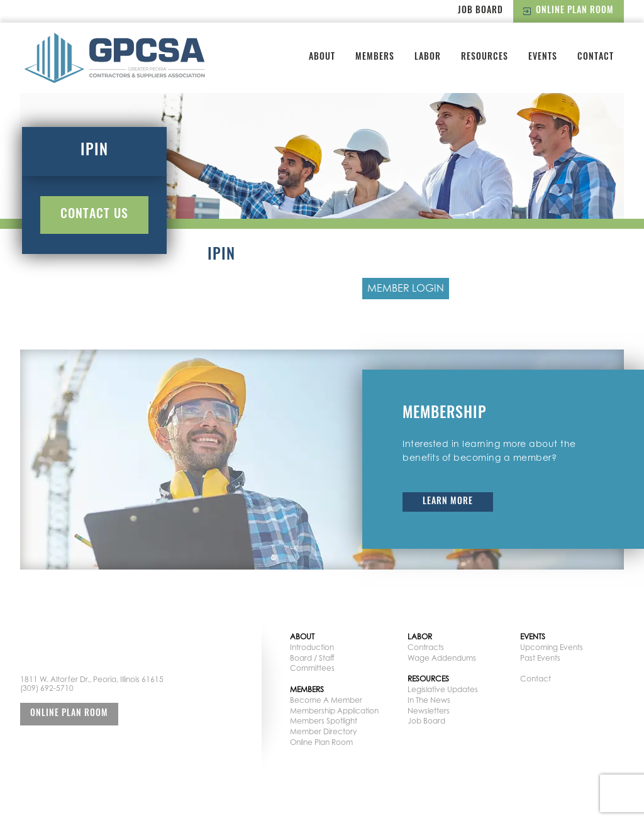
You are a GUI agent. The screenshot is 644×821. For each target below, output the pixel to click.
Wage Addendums (442, 658)
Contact (596, 58)
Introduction (312, 647)
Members (375, 58)
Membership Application (334, 711)
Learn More (448, 502)
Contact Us (94, 215)
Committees (312, 668)
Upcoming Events (552, 647)
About (322, 58)
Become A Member (326, 700)
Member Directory (323, 731)
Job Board (480, 11)
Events (543, 58)
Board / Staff (312, 658)
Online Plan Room (569, 11)
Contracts (426, 647)
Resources (485, 58)
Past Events (540, 658)
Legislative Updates (443, 689)
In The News (429, 700)
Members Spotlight (324, 721)
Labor (428, 58)
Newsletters (429, 711)
